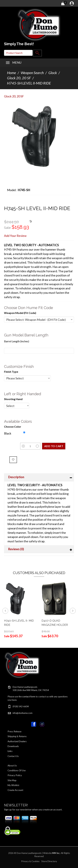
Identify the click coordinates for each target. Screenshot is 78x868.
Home (12, 73)
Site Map (12, 780)
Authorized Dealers (17, 741)
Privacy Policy (15, 775)
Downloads (13, 746)
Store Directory (49, 861)
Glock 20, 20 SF (19, 78)
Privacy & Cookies (30, 861)
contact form (29, 697)
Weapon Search (32, 73)
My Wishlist (13, 785)
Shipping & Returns (17, 736)
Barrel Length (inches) (17, 341)
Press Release (14, 731)
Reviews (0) (16, 549)
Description (16, 477)
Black (8, 433)
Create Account (15, 790)
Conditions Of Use (17, 770)
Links (10, 751)
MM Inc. (56, 853)
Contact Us (13, 756)
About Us (12, 766)
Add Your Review (15, 236)
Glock (53, 73)
